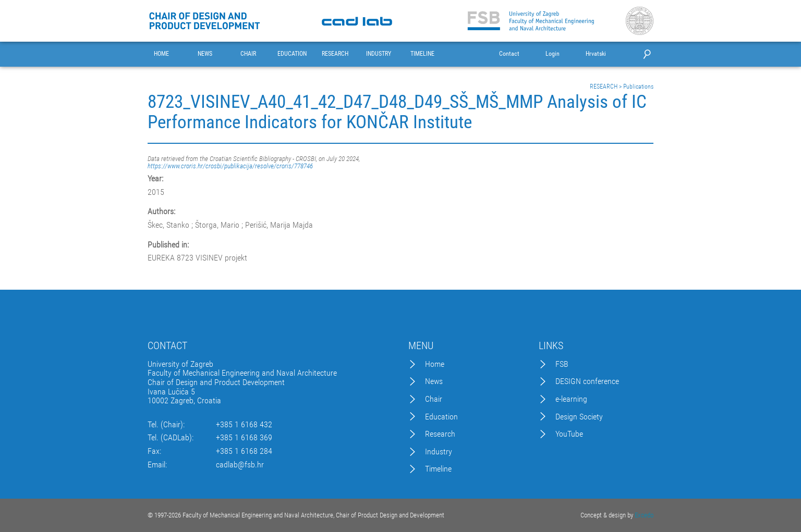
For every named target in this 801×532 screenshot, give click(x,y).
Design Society (579, 417)
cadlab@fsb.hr (240, 465)
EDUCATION (292, 54)
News (434, 381)
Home (435, 364)
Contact (509, 54)
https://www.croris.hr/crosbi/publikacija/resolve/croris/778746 (230, 166)
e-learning (571, 399)
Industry (439, 452)
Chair (434, 399)
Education (441, 417)
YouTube (569, 434)
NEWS (205, 54)
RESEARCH (335, 54)
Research (440, 434)
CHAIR (248, 54)
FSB (562, 364)
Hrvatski (596, 54)
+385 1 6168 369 (244, 438)
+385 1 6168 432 (244, 425)
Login (553, 54)
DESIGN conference (587, 381)
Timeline (438, 469)
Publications (638, 86)
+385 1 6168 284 (244, 451)
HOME (161, 54)
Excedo (644, 515)
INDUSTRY (379, 54)
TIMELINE (422, 54)
